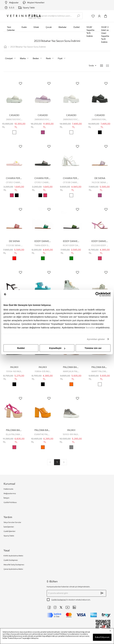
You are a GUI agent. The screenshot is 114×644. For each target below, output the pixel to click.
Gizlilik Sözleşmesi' (59, 600)
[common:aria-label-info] (99, 16)
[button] (88, 66)
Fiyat (62, 58)
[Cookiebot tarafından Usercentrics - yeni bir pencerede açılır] (98, 294)
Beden (38, 58)
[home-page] (5, 47)
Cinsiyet (11, 58)
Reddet (21, 348)
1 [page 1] (57, 462)
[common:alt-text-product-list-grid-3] (107, 66)
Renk (50, 58)
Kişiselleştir (57, 348)
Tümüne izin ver (93, 348)
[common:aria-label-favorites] (93, 16)
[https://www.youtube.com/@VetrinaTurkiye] (68, 607)
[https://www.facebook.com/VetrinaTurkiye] (49, 607)
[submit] (102, 593)
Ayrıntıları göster (96, 339)
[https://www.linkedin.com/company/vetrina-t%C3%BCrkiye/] (74, 607)
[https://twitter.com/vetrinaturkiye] (61, 607)
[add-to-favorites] (20, 83)
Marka (25, 58)
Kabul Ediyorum (102, 637)
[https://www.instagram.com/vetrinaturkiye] (55, 607)
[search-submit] (78, 16)
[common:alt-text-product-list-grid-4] (102, 66)
